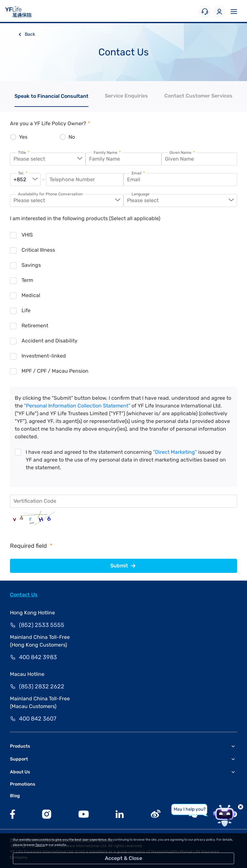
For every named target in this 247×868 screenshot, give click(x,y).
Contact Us (24, 595)
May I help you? (190, 809)
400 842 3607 (38, 719)
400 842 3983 (38, 657)
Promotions (23, 784)
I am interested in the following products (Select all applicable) (85, 218)
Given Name (182, 153)
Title (24, 153)
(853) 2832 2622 (42, 686)
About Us (20, 772)
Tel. (23, 173)
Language (141, 194)
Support (19, 759)
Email (138, 173)
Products (20, 746)
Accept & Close (123, 858)
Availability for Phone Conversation (50, 194)
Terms (40, 845)
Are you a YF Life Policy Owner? (50, 123)
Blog (15, 796)
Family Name (107, 153)
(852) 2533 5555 (42, 625)
